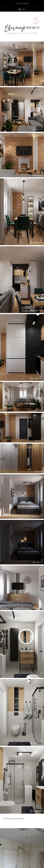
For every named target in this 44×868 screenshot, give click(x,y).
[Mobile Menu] (22, 9)
